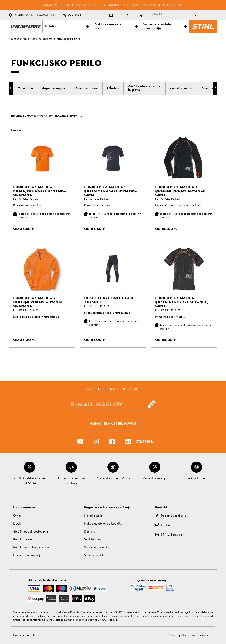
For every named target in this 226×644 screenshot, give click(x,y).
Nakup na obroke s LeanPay (104, 524)
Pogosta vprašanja (173, 516)
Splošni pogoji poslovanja (31, 532)
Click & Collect (196, 478)
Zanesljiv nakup (155, 478)
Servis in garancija (97, 548)
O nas (17, 516)
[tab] (25, 88)
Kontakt (166, 525)
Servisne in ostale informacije (165, 26)
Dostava (90, 532)
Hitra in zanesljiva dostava (71, 481)
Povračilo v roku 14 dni (113, 478)
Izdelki (67, 26)
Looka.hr (202, 635)
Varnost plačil (94, 556)
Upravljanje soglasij (26, 556)
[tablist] (175, 15)
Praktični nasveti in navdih (116, 26)
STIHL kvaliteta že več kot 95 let (30, 481)
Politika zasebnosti (26, 540)
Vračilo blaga (93, 540)
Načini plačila (93, 516)
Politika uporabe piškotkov (31, 548)
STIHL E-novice (172, 535)
